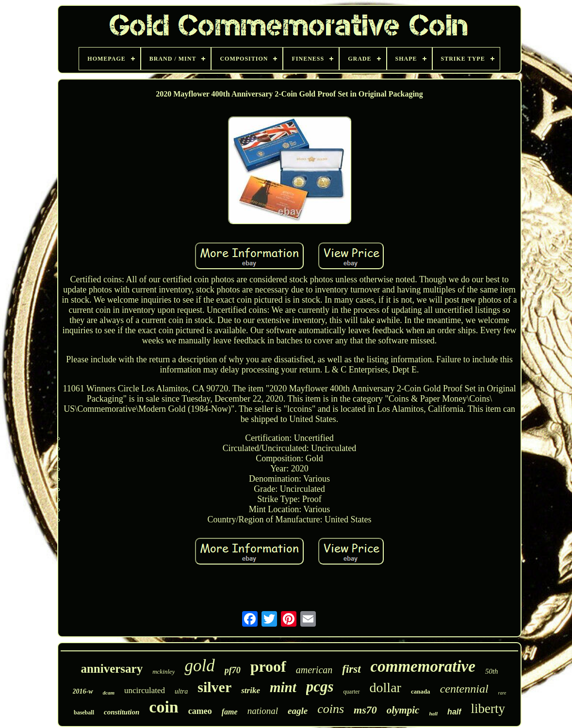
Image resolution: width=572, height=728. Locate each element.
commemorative (423, 666)
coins (331, 709)
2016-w (83, 691)
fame (230, 712)
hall (433, 713)
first (351, 669)
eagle (298, 711)
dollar (385, 688)
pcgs (320, 687)
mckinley (163, 671)
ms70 (365, 710)
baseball (84, 712)
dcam (109, 693)
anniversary (112, 669)
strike (251, 690)
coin (163, 707)
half (454, 712)
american (314, 670)
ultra (181, 691)
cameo (200, 711)
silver (214, 687)
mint (283, 687)
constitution (122, 712)
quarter (352, 692)
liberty (488, 709)
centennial (464, 689)
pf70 (233, 670)
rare (502, 693)
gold (199, 666)
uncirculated (145, 690)
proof (268, 666)
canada (421, 691)
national (263, 711)
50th (492, 671)
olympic (403, 710)
